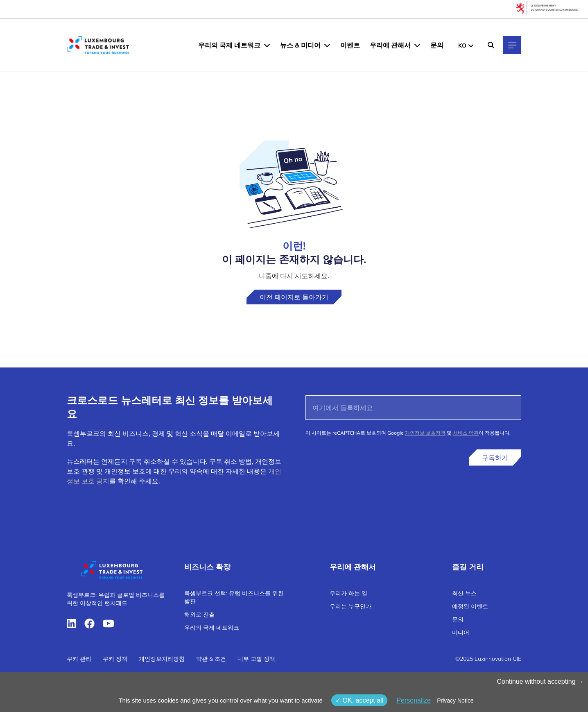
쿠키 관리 (79, 659)
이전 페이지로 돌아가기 (294, 297)
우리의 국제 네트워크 (229, 45)
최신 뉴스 (464, 593)
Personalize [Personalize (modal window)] (414, 700)
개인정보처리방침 (162, 659)
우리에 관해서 (390, 45)
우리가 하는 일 (348, 593)
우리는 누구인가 (351, 606)
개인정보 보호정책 (425, 433)
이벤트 (350, 45)
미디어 (461, 633)
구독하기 (495, 458)
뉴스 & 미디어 (300, 45)
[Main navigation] (512, 45)
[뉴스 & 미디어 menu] (327, 45)
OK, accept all (359, 700)
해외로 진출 (199, 614)
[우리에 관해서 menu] (417, 45)
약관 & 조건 (211, 659)
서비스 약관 (466, 433)
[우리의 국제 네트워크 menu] (267, 45)
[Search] (491, 45)
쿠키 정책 (115, 659)
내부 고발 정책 (256, 659)
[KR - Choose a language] (466, 45)
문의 (437, 45)
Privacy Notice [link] (455, 701)
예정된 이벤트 (470, 606)
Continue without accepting (540, 681)
